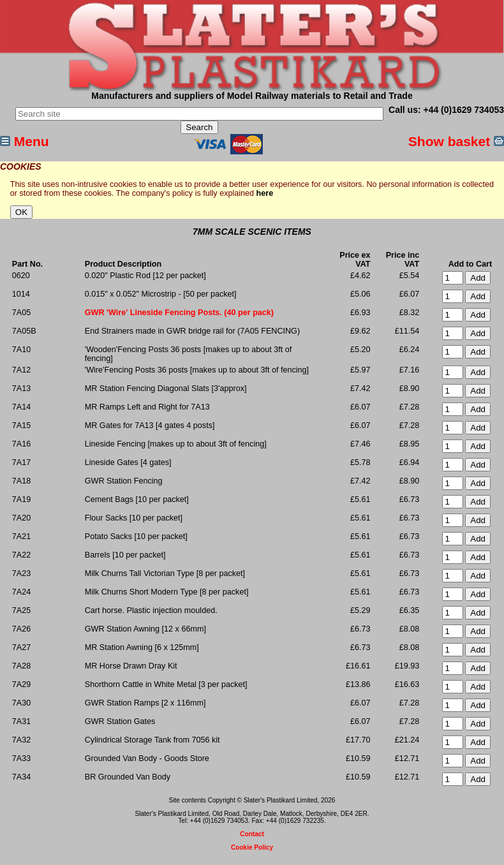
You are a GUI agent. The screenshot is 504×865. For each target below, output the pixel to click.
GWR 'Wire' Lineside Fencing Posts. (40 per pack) (179, 313)
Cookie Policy (252, 847)
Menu (25, 141)
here (265, 193)
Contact (252, 834)
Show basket (456, 141)
